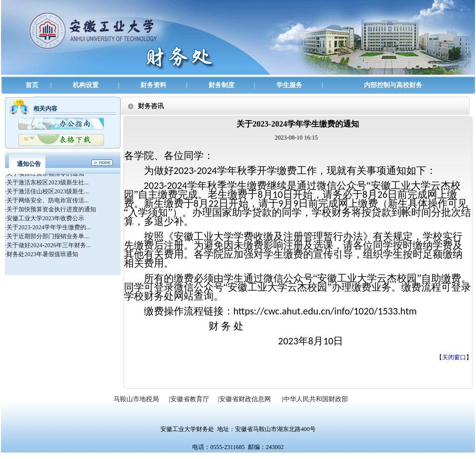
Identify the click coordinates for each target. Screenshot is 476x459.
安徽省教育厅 (190, 399)
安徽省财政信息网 (245, 399)
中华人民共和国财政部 (316, 399)
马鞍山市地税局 (136, 399)
